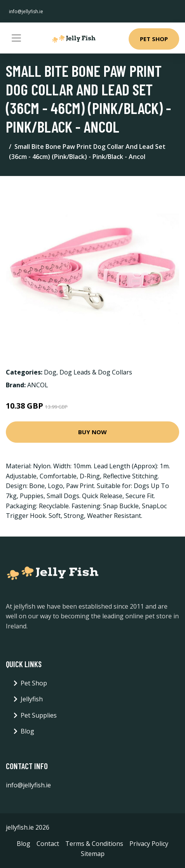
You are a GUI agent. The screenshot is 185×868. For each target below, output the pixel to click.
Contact (48, 844)
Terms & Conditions (94, 844)
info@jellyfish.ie (26, 11)
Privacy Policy (149, 844)
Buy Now (92, 432)
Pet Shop (154, 39)
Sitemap (93, 854)
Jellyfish (32, 699)
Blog (27, 731)
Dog (50, 372)
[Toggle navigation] (16, 38)
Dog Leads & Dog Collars (96, 372)
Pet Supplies (39, 715)
